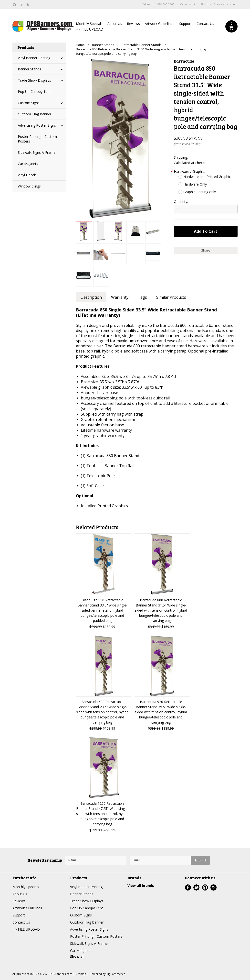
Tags (142, 297)
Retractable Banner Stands (142, 45)
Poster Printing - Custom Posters (37, 139)
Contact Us (205, 24)
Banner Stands (29, 69)
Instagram (214, 887)
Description (91, 297)
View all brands (141, 886)
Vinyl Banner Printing (34, 58)
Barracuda (184, 61)
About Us (115, 24)
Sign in (205, 4)
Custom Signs (29, 103)
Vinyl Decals (27, 175)
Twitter (196, 887)
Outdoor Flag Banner (35, 114)
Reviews (133, 24)
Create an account (226, 4)
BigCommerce (116, 974)
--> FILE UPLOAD (90, 29)
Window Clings (29, 186)
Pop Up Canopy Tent (34, 92)
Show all (77, 956)
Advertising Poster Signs (37, 125)
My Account (187, 4)
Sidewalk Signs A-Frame (37, 152)
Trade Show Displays (34, 80)
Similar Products (171, 297)
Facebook (188, 887)
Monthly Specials (89, 24)
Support (185, 24)
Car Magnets (28, 164)
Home (80, 45)
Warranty (120, 297)
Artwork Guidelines (160, 24)
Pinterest (205, 887)
